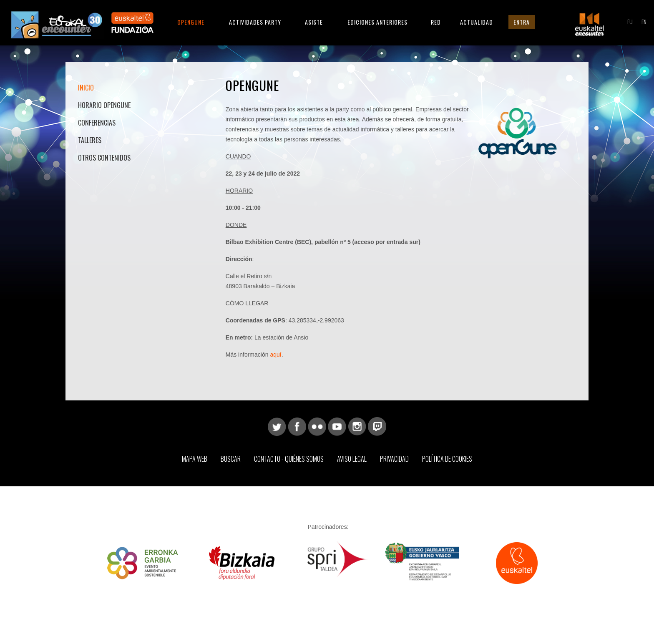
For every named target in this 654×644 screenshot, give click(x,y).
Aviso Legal (352, 459)
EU (630, 21)
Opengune (191, 22)
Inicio (86, 88)
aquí (275, 355)
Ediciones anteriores (377, 22)
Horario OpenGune (104, 105)
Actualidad (477, 22)
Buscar (231, 459)
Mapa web (195, 459)
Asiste (314, 22)
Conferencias (97, 123)
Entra (522, 22)
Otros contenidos (104, 158)
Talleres (90, 140)
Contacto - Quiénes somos (289, 459)
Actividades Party (255, 22)
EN (644, 21)
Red (436, 22)
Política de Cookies (447, 459)
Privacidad (394, 459)
